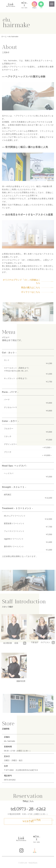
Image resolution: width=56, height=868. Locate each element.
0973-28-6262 (10, 780)
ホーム (4, 36)
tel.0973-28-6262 (28, 809)
